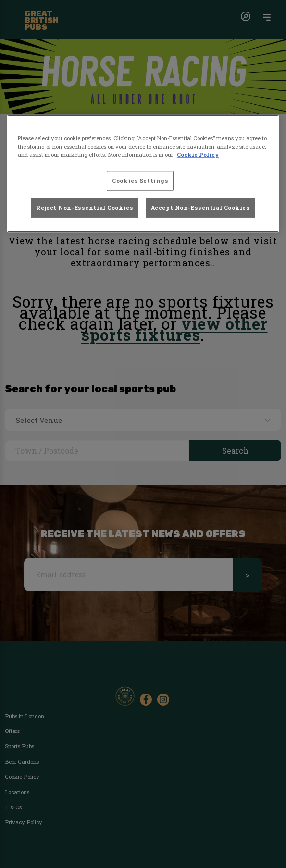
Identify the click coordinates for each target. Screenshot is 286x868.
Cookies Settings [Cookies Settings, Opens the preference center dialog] (140, 180)
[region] (143, 174)
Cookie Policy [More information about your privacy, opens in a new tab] (198, 155)
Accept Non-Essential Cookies (200, 208)
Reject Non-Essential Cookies (85, 208)
